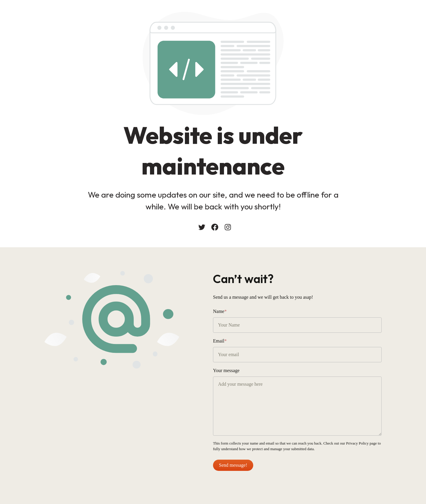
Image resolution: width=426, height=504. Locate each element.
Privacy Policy (357, 443)
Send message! (233, 465)
